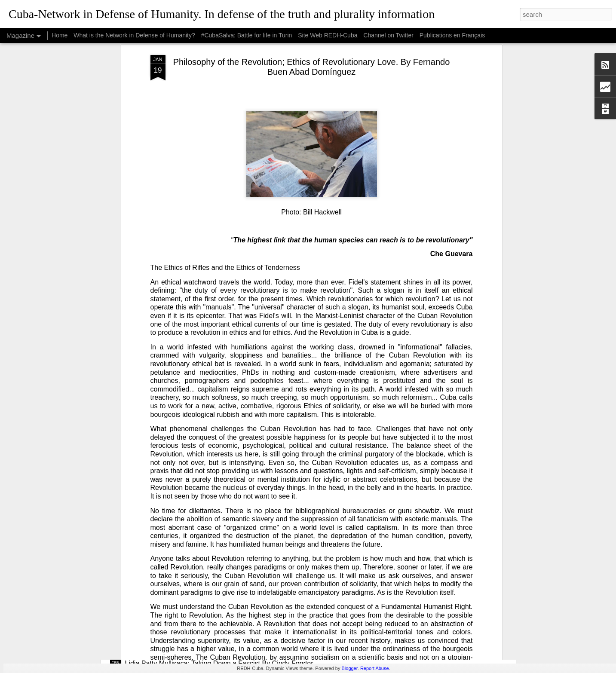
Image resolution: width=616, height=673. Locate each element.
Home (60, 35)
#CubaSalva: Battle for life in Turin (247, 35)
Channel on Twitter (388, 35)
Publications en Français (452, 35)
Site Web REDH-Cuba (328, 35)
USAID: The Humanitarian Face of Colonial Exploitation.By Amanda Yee (234, 510)
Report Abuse (375, 668)
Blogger (349, 668)
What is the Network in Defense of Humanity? (134, 35)
